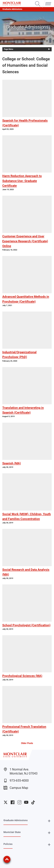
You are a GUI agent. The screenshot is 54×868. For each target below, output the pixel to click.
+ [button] (49, 821)
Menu (48, 1)
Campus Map (16, 788)
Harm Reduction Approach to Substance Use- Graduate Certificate (22, 181)
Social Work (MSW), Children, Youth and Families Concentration (27, 516)
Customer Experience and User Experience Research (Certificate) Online (25, 241)
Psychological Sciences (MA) (22, 676)
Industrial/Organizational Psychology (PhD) (19, 355)
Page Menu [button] (8, 49)
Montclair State (12, 832)
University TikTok (33, 802)
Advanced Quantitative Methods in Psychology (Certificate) (26, 299)
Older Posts (27, 743)
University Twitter (6, 802)
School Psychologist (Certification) (26, 625)
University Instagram (19, 802)
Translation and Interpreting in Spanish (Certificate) (23, 410)
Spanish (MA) (12, 463)
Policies (8, 844)
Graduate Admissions (12, 9)
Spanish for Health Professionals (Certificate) (25, 123)
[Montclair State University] (12, 4)
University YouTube (26, 802)
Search (38, 1)
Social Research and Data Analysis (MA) (26, 572)
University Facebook (13, 802)
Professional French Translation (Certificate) (24, 729)
